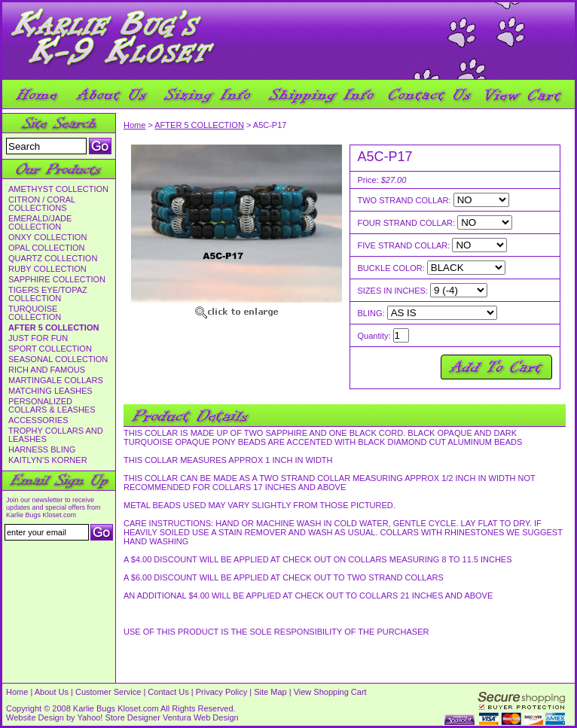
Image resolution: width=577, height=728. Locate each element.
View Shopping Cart (330, 692)
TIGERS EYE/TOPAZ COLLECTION (48, 294)
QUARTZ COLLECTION (53, 259)
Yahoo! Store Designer (118, 717)
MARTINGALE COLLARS (56, 381)
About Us (52, 692)
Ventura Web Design (201, 717)
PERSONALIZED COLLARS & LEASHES (52, 406)
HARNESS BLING (42, 450)
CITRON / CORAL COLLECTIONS (42, 204)
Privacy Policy (221, 692)
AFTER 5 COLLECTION (53, 328)
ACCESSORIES (38, 420)
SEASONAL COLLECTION (58, 359)
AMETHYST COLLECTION (58, 189)
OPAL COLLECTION (46, 248)
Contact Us (168, 692)
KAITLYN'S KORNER (48, 460)
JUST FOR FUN (38, 338)
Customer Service (108, 692)
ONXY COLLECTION (47, 238)
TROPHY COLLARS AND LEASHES (56, 435)
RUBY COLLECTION (47, 269)
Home (134, 125)
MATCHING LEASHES (50, 391)
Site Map (270, 692)
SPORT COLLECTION (50, 349)
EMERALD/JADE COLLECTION (40, 223)
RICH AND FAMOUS (47, 370)
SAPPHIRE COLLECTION (57, 280)
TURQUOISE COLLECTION (35, 313)
